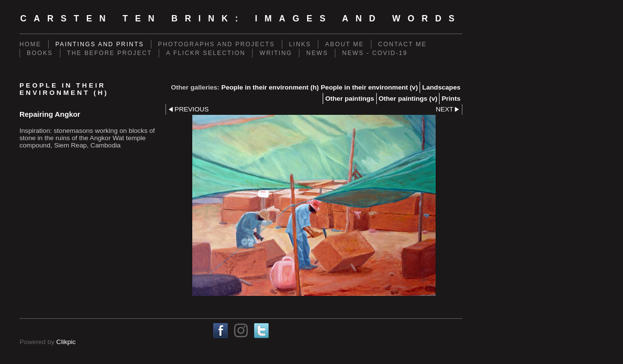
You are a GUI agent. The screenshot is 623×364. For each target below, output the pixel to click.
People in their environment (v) (369, 87)
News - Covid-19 (375, 53)
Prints (451, 99)
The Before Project (110, 53)
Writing (276, 53)
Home (30, 44)
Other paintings (349, 99)
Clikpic (66, 342)
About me (345, 44)
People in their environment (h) (270, 87)
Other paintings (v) (408, 99)
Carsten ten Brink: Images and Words (241, 18)
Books (40, 53)
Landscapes (441, 87)
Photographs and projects (217, 44)
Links (300, 44)
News (317, 53)
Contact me (403, 44)
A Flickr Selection (206, 53)
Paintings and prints (100, 44)
